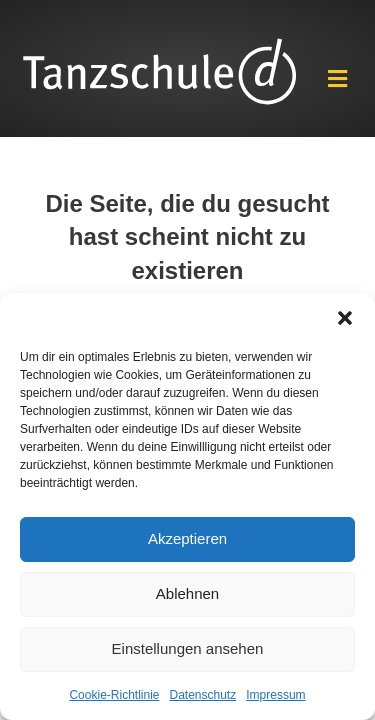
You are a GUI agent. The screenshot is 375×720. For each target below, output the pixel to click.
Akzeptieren (187, 538)
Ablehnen (187, 593)
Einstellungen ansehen (188, 648)
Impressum (275, 695)
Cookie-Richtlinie (114, 695)
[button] (345, 318)
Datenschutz (203, 695)
